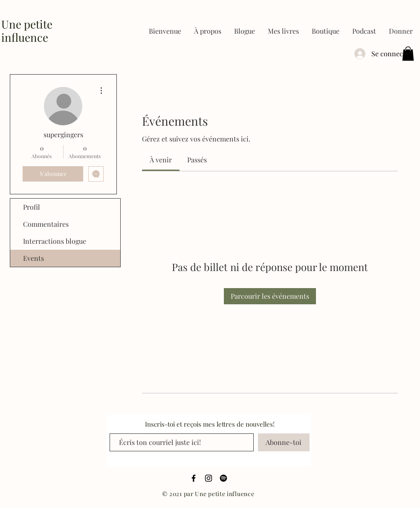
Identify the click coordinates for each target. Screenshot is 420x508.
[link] (161, 160)
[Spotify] (223, 478)
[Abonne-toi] (284, 442)
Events (33, 258)
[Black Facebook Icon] (194, 478)
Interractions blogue (55, 241)
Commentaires (46, 224)
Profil (32, 207)
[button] (283, 31)
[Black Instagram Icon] (209, 478)
